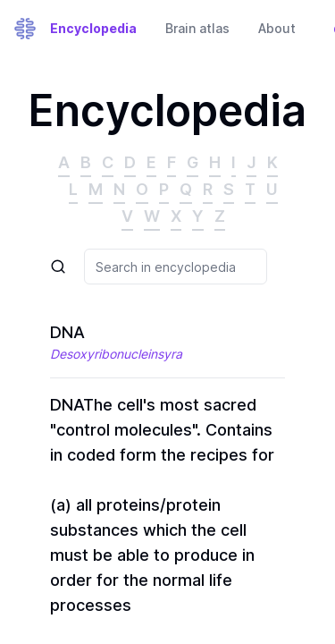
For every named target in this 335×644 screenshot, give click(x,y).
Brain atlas (197, 28)
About (277, 28)
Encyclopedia (93, 28)
